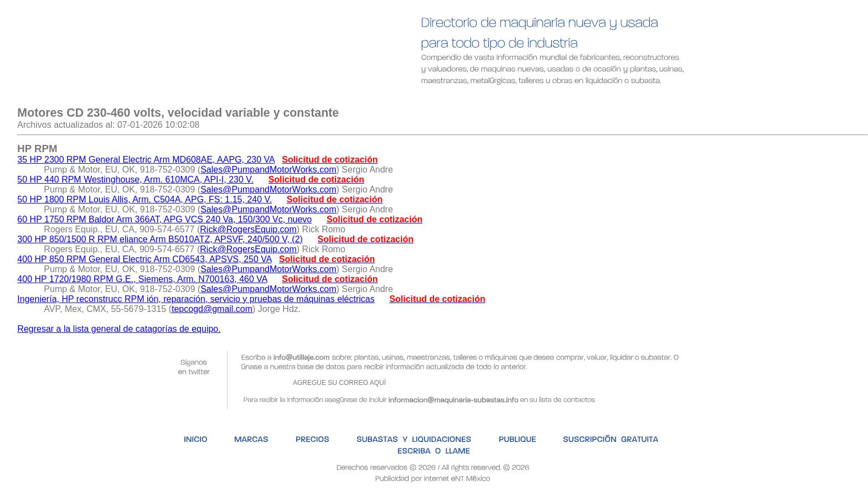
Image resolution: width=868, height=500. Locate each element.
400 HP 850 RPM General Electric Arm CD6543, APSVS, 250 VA (144, 259)
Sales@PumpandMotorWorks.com (268, 170)
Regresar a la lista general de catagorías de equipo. (119, 329)
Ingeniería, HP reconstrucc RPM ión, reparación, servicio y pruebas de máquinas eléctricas (196, 299)
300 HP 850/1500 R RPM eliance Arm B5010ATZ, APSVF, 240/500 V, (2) (160, 239)
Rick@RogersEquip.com (248, 229)
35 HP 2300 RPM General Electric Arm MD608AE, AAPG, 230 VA (146, 160)
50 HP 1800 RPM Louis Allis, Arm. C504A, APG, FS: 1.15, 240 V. (144, 199)
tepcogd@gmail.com (212, 309)
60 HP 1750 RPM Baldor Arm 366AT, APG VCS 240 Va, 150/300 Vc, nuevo (164, 219)
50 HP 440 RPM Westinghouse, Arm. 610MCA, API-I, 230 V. (135, 179)
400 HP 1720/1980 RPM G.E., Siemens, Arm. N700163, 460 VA (142, 279)
